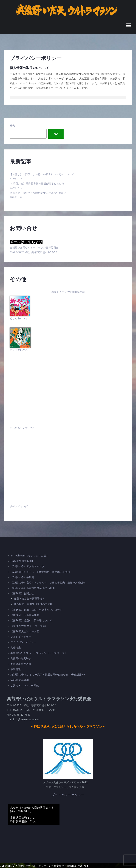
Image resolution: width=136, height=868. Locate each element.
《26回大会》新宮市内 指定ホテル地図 (33, 588)
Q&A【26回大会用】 (22, 561)
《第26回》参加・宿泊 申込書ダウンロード (36, 610)
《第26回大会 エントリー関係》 (29, 626)
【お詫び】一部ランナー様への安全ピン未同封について (42, 174)
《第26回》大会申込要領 (25, 615)
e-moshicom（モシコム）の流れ (30, 556)
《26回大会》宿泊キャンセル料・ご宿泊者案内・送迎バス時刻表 (48, 583)
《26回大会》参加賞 (22, 577)
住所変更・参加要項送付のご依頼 (33, 604)
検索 (12, 126)
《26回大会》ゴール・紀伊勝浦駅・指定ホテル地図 (40, 572)
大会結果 (16, 648)
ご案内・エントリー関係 (25, 686)
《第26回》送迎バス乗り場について (31, 620)
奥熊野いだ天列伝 (21, 658)
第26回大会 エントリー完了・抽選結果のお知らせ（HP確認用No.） (49, 675)
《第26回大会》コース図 (25, 631)
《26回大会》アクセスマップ (27, 566)
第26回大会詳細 (20, 680)
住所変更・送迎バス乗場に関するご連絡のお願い (38, 193)
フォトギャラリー (21, 637)
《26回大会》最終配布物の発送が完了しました (37, 184)
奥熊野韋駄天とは (21, 664)
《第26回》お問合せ (22, 593)
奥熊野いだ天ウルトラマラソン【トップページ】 (39, 653)
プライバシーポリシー (23, 642)
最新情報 (16, 669)
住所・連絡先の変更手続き (29, 599)
